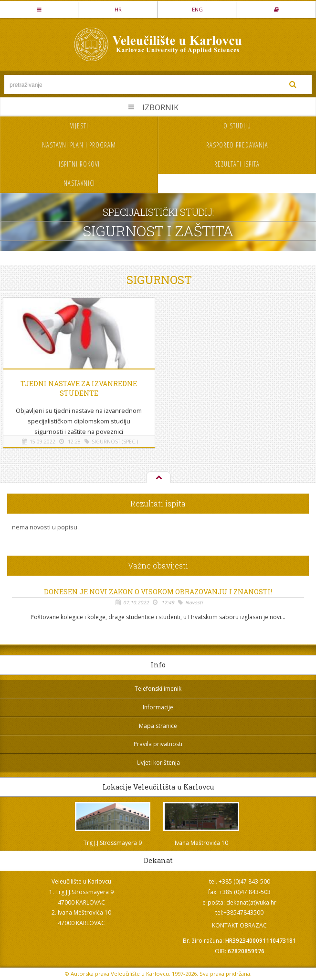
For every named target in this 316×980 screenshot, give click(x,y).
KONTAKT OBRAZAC (239, 925)
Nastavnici (79, 183)
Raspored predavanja (237, 145)
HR (118, 9)
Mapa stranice (158, 726)
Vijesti (79, 126)
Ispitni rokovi (79, 164)
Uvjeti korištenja (158, 763)
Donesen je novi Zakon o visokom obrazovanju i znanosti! (158, 592)
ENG (197, 9)
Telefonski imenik (158, 689)
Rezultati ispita (237, 164)
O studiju (237, 126)
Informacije (158, 707)
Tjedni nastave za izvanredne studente (79, 388)
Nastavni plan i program (79, 145)
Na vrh (158, 478)
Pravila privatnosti (158, 744)
